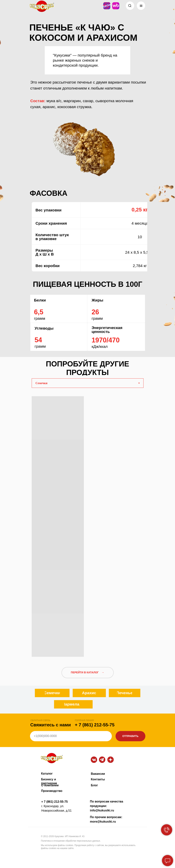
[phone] (71, 736)
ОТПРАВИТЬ (130, 736)
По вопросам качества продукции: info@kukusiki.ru (107, 806)
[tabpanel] (87, 525)
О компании (50, 785)
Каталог (47, 774)
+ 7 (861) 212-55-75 (95, 725)
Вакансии (98, 774)
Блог (94, 785)
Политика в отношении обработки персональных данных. (71, 841)
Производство (52, 791)
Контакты (98, 779)
